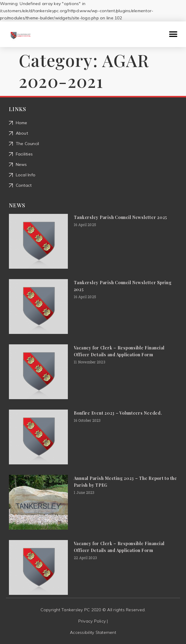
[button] (173, 34)
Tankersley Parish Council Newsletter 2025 (120, 217)
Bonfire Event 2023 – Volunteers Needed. (118, 413)
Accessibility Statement (93, 632)
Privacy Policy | (93, 621)
